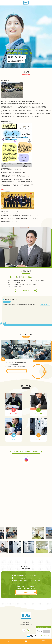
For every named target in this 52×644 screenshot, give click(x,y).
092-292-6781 (27, 626)
